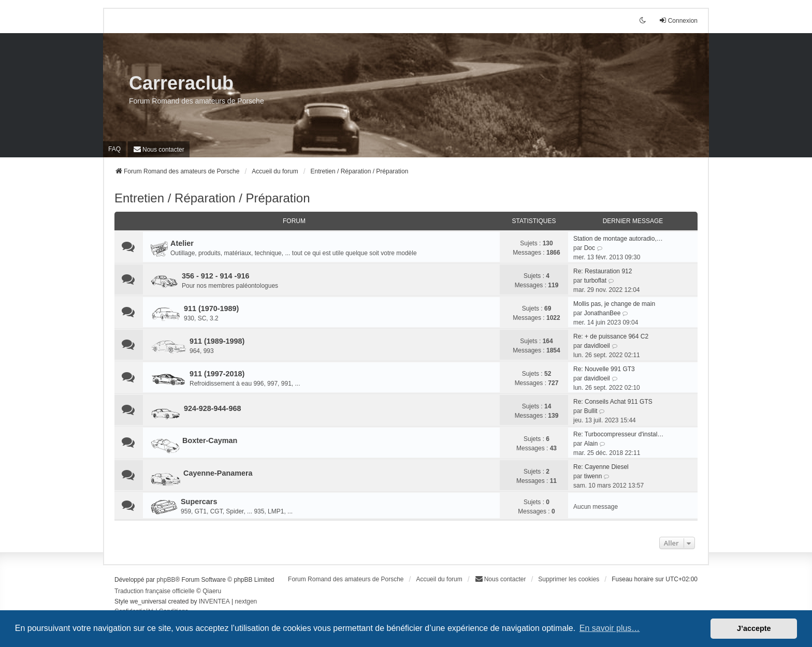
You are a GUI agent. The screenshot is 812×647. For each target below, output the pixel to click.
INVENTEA (214, 601)
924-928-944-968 (212, 408)
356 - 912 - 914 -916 (215, 276)
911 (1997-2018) (217, 374)
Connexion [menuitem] (678, 20)
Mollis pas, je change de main (614, 304)
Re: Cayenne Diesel (601, 467)
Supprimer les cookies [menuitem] (569, 579)
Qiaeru (212, 591)
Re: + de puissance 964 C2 (611, 336)
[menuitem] (159, 149)
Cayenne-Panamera (218, 473)
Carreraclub (181, 83)
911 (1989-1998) (217, 341)
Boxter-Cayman (210, 440)
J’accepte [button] (754, 628)
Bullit (591, 411)
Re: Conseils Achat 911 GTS (613, 402)
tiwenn (593, 476)
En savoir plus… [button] (610, 628)
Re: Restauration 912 (603, 271)
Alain (591, 444)
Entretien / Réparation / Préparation (212, 198)
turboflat (595, 281)
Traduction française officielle (155, 591)
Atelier (182, 243)
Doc (590, 248)
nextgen (246, 601)
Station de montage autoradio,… (618, 239)
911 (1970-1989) (211, 308)
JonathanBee (603, 313)
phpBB (166, 580)
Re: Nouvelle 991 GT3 (604, 369)
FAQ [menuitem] (114, 149)
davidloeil (597, 346)
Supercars (199, 502)
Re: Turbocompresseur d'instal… (618, 434)
